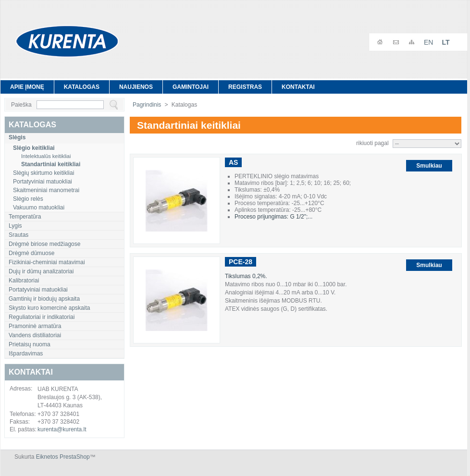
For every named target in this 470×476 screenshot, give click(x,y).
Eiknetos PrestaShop (63, 457)
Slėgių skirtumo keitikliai (43, 173)
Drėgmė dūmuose (31, 253)
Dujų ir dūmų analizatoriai (41, 271)
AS (233, 162)
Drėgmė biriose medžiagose (44, 244)
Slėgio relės (28, 199)
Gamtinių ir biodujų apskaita (44, 299)
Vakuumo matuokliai (39, 207)
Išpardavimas (26, 354)
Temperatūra (25, 217)
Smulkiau (429, 166)
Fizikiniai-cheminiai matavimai (47, 262)
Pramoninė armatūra (35, 326)
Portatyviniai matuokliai (43, 182)
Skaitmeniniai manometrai (46, 190)
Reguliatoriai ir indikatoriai (42, 317)
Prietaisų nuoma (30, 344)
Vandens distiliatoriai (35, 335)
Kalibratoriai (24, 281)
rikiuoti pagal (372, 143)
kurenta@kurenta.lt (62, 429)
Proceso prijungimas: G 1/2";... (273, 217)
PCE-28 (241, 262)
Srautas (19, 235)
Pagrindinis (147, 105)
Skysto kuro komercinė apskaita (49, 308)
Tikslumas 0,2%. (247, 276)
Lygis (15, 226)
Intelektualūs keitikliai (46, 156)
